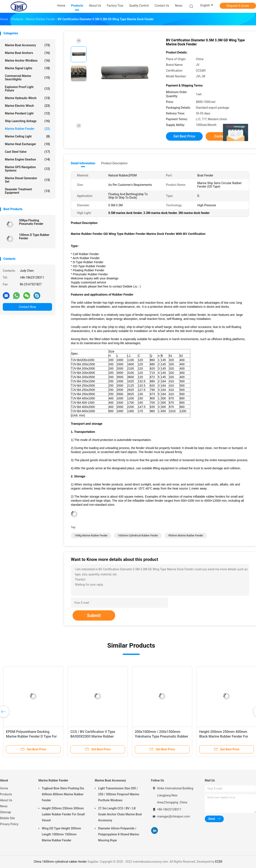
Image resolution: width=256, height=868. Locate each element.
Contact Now (27, 307)
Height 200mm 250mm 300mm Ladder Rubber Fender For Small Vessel (63, 814)
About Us (6, 800)
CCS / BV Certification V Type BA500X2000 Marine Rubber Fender (93, 736)
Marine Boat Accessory (27, 45)
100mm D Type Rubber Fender (34, 237)
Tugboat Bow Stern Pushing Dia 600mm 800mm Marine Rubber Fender (63, 794)
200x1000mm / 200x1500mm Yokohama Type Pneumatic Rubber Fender (161, 736)
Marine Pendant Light (27, 113)
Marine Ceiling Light (27, 136)
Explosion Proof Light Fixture (27, 89)
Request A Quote (238, 6)
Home (4, 788)
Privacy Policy (9, 824)
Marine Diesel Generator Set (27, 180)
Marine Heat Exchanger (27, 144)
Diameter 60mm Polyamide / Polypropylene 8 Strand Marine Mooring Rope (119, 834)
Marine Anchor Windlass (27, 61)
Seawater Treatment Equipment (27, 191)
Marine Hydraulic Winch (27, 98)
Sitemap (5, 812)
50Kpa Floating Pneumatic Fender (31, 222)
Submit (94, 615)
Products (6, 794)
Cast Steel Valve (27, 152)
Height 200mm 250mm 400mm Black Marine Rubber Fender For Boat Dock (224, 736)
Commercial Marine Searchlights (27, 78)
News (4, 806)
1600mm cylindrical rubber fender (138, 536)
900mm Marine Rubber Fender (186, 536)
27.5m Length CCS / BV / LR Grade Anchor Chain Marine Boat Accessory (120, 814)
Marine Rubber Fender (27, 129)
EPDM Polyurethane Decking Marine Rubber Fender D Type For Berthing (31, 736)
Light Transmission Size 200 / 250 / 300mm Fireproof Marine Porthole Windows (119, 794)
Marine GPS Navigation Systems (27, 169)
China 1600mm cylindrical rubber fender (60, 862)
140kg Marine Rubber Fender (91, 536)
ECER (219, 862)
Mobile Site (7, 818)
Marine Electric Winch (27, 106)
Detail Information (83, 163)
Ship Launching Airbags (27, 121)
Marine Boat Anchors (27, 53)
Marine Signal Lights (27, 68)
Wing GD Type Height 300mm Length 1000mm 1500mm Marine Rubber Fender (61, 834)
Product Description (114, 163)
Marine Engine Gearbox (27, 159)
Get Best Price (184, 136)
